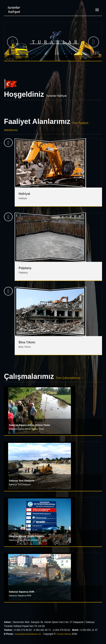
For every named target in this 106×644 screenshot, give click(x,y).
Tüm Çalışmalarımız (68, 378)
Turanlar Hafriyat (12, 10)
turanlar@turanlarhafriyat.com (28, 634)
